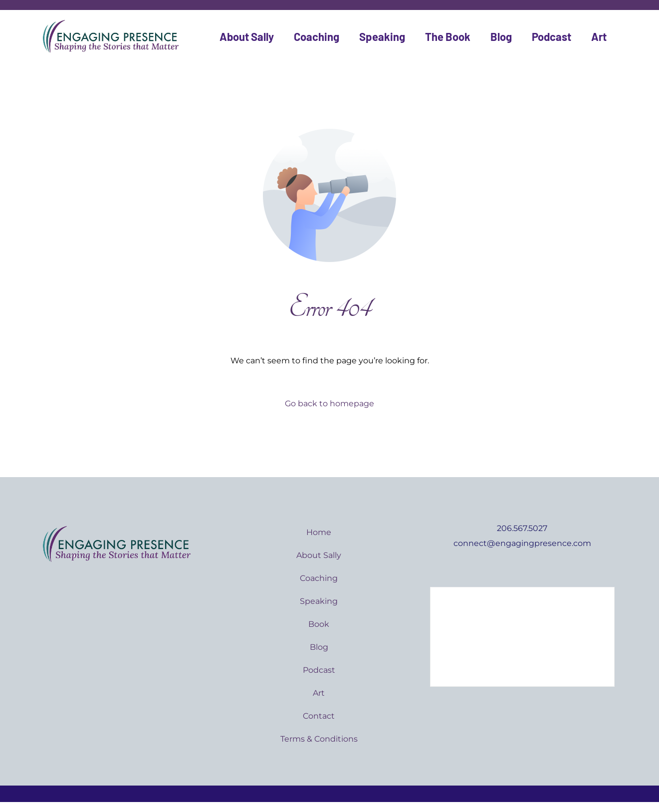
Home (319, 532)
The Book (448, 36)
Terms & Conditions (319, 739)
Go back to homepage (329, 404)
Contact (319, 716)
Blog (501, 36)
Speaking (382, 36)
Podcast (551, 36)
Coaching (317, 36)
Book (319, 624)
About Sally (247, 36)
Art (599, 36)
